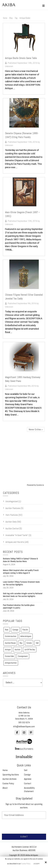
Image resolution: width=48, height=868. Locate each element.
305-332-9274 (24, 722)
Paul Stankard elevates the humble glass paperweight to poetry (19, 606)
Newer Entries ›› (36, 429)
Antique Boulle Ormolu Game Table (21, 58)
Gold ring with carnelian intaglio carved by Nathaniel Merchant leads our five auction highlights (23, 595)
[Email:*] (24, 815)
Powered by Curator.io (35, 485)
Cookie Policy (26, 864)
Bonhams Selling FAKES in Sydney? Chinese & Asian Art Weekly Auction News (20, 560)
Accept (37, 864)
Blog (11, 18)
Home (5, 18)
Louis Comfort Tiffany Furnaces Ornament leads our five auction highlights (21, 583)
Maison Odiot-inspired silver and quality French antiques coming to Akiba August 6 (21, 572)
